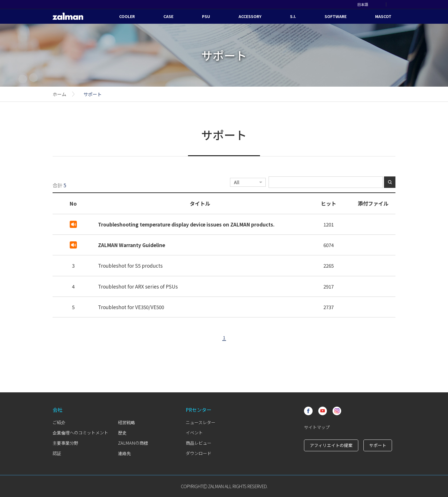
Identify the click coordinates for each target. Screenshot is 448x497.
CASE (168, 16)
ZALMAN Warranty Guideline (132, 245)
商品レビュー (199, 443)
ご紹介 (59, 422)
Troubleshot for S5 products (130, 266)
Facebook (308, 411)
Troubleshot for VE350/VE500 (131, 307)
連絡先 (124, 453)
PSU (206, 16)
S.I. (293, 16)
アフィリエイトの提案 (331, 445)
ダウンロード (199, 453)
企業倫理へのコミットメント (80, 433)
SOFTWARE (336, 16)
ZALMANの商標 (133, 443)
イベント (194, 433)
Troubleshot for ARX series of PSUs (138, 286)
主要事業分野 (65, 443)
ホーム (59, 94)
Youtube (323, 411)
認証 (57, 453)
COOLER (127, 16)
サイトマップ (317, 427)
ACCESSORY (250, 16)
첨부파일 (373, 224)
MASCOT (383, 16)
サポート (93, 94)
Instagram (337, 411)
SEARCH (393, 4)
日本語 (363, 4)
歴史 (122, 433)
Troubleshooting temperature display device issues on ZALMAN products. (186, 224)
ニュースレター (201, 422)
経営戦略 (127, 422)
